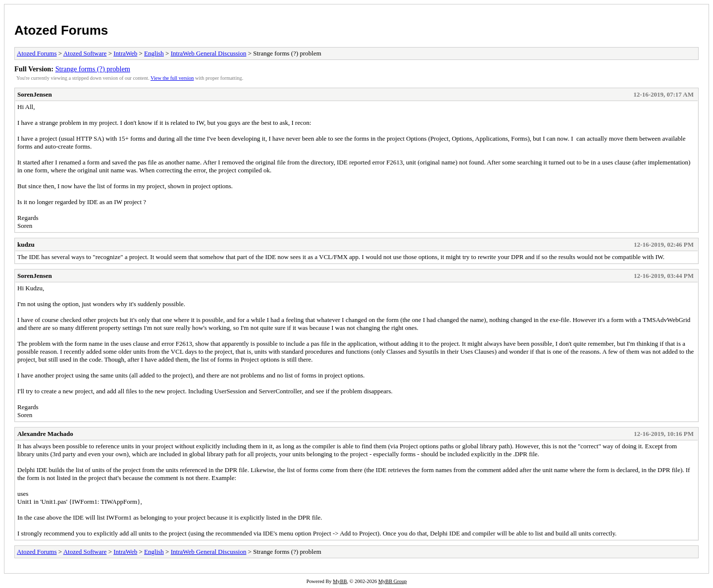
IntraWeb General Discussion (209, 53)
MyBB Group (392, 581)
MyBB (340, 581)
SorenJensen (35, 94)
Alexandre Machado (45, 434)
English (154, 53)
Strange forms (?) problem (93, 69)
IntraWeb (125, 53)
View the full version (172, 78)
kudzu (26, 244)
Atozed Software (85, 53)
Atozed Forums (61, 30)
